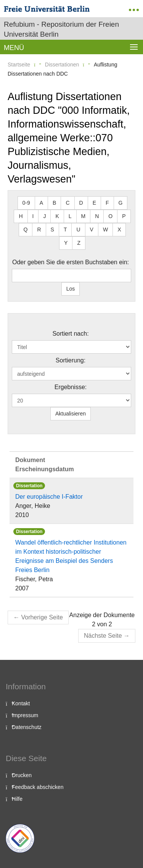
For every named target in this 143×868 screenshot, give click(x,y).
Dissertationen (62, 65)
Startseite (19, 65)
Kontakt (21, 703)
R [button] (39, 230)
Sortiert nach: (70, 334)
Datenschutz (27, 727)
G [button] (121, 203)
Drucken (22, 775)
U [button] (78, 230)
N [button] (97, 216)
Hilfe (17, 799)
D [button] (81, 203)
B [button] (54, 203)
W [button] (105, 230)
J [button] (44, 216)
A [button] (41, 203)
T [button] (65, 230)
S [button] (52, 230)
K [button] (57, 216)
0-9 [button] (26, 203)
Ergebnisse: (71, 387)
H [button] (21, 216)
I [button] (33, 216)
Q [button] (26, 230)
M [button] (84, 216)
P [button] (124, 216)
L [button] (70, 216)
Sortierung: (71, 360)
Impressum (25, 715)
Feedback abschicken (38, 787)
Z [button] (79, 243)
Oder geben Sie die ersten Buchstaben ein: (71, 262)
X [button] (119, 230)
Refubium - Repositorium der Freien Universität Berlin (61, 29)
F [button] (107, 203)
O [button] (110, 216)
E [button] (94, 203)
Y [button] (66, 243)
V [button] (92, 230)
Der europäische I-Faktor (49, 497)
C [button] (67, 203)
